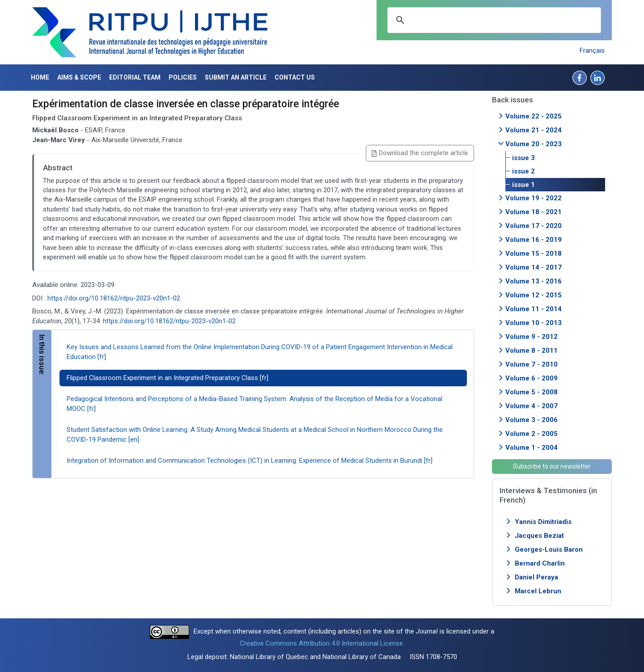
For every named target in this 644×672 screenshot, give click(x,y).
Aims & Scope (79, 77)
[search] (493, 20)
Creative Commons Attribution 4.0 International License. (322, 643)
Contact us (295, 77)
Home (40, 77)
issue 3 (523, 158)
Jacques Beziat (539, 536)
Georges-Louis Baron (549, 549)
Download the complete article (420, 153)
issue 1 (523, 185)
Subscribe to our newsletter (552, 466)
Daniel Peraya (536, 577)
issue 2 (523, 171)
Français (592, 51)
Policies (183, 77)
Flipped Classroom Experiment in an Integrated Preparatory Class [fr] (167, 378)
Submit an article (236, 77)
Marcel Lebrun (538, 591)
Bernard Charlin (540, 563)
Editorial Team (135, 77)
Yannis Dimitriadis (543, 522)
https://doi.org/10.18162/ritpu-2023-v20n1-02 (114, 298)
